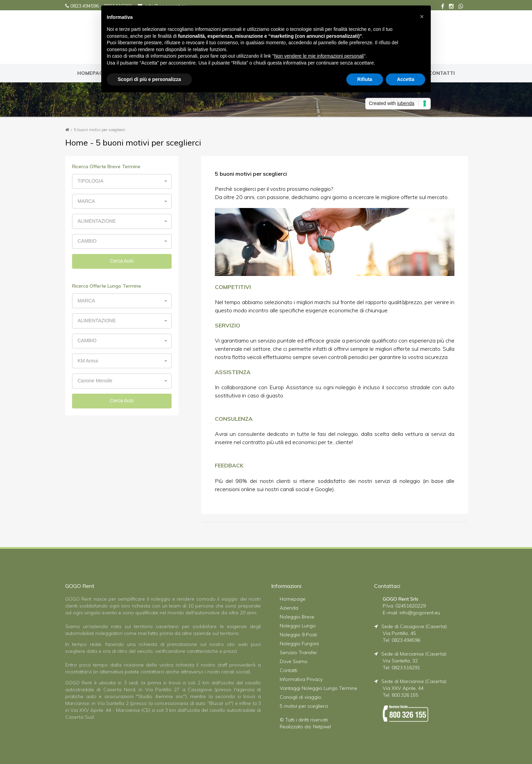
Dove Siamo (294, 661)
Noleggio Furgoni (299, 643)
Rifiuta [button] (365, 79)
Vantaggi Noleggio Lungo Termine (319, 688)
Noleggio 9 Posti (298, 634)
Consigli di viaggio (300, 697)
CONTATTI (442, 73)
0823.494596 (85, 6)
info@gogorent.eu (420, 612)
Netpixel (322, 726)
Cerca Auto (122, 259)
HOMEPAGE (92, 73)
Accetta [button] (406, 79)
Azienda (289, 607)
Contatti (288, 670)
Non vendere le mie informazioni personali (319, 56)
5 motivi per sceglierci (304, 706)
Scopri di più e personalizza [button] (149, 79)
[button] (122, 181)
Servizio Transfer (298, 652)
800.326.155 (405, 695)
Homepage (293, 599)
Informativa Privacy (301, 679)
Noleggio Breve (297, 616)
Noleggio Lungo (298, 625)
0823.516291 (406, 667)
